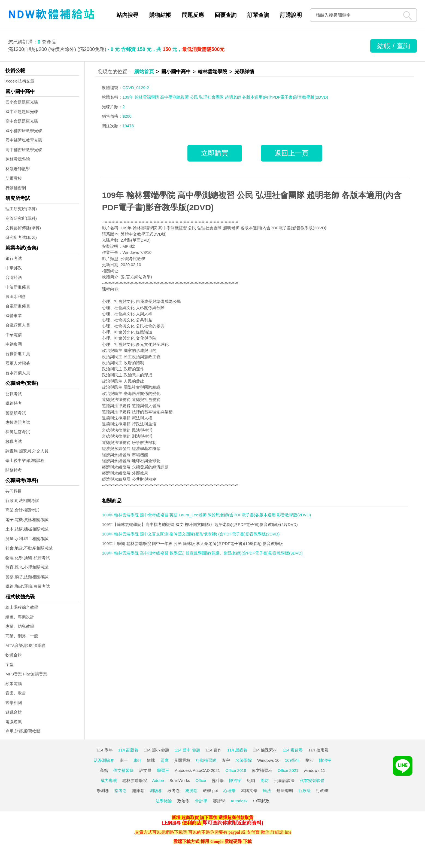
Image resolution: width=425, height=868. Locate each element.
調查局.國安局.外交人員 (27, 451)
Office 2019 (236, 770)
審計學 (219, 801)
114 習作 (214, 750)
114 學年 (104, 750)
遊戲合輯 (14, 712)
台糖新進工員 (18, 354)
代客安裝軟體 (312, 780)
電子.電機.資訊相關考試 (27, 520)
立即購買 (215, 153)
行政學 (322, 791)
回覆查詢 (226, 15)
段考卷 (174, 791)
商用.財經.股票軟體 (23, 731)
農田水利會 (16, 296)
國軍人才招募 (18, 363)
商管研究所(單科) (21, 218)
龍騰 (151, 760)
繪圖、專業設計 (20, 617)
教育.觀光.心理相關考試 (27, 567)
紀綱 (251, 780)
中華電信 (14, 335)
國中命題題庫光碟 (22, 112)
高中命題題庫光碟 (22, 121)
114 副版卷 (128, 750)
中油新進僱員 (18, 287)
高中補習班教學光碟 (24, 150)
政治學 (183, 801)
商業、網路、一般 (22, 636)
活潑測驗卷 (104, 760)
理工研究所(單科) (21, 209)
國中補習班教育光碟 (24, 140)
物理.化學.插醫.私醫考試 (28, 558)
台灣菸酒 (14, 277)
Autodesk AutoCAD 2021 (197, 770)
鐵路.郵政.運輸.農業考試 (28, 586)
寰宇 (226, 760)
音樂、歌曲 (16, 693)
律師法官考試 (18, 432)
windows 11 (314, 770)
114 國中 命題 (187, 750)
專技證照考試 (18, 422)
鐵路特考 (14, 403)
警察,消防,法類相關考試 (27, 577)
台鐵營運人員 (18, 325)
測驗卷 (156, 791)
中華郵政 (14, 268)
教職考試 (14, 441)
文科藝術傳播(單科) (23, 228)
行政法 (304, 791)
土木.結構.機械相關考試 (27, 529)
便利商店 (192, 823)
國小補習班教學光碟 (24, 131)
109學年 (292, 760)
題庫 (165, 760)
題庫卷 (138, 791)
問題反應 (193, 15)
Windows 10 (268, 760)
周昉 (265, 780)
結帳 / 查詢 (394, 46)
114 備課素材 (265, 750)
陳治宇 (325, 760)
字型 (10, 664)
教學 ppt (210, 791)
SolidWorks (180, 780)
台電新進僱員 (18, 306)
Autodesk (239, 801)
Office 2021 (288, 770)
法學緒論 (164, 801)
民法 (267, 791)
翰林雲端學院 (18, 159)
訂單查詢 (258, 15)
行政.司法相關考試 (22, 500)
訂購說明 (291, 15)
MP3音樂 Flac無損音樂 (26, 674)
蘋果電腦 (14, 683)
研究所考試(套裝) (21, 237)
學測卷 (103, 791)
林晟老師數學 (18, 169)
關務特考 (14, 470)
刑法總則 (285, 791)
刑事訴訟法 (284, 780)
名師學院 (244, 760)
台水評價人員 (18, 373)
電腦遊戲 (14, 722)
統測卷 (191, 791)
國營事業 (14, 316)
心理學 (230, 791)
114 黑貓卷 (237, 750)
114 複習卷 (293, 750)
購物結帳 (160, 15)
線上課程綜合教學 (22, 607)
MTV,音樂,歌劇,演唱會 (26, 645)
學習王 (163, 770)
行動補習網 (16, 188)
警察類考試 (16, 413)
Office (201, 780)
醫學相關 (14, 703)
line (288, 832)
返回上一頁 (292, 153)
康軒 (137, 760)
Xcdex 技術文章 (20, 81)
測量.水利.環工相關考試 (27, 539)
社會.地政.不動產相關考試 (29, 548)
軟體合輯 (14, 655)
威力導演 (109, 780)
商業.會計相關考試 (22, 510)
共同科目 (14, 491)
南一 (124, 760)
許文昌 (145, 770)
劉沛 (309, 760)
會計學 (218, 780)
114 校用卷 (318, 750)
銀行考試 (14, 258)
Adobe (158, 780)
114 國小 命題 (157, 750)
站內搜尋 (127, 15)
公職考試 (14, 394)
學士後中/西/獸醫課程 (25, 460)
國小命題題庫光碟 (22, 102)
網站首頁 (144, 72)
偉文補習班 (124, 770)
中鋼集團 (14, 344)
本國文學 (249, 791)
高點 (104, 770)
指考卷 (121, 791)
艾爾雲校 (14, 178)
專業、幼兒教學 (20, 626)
